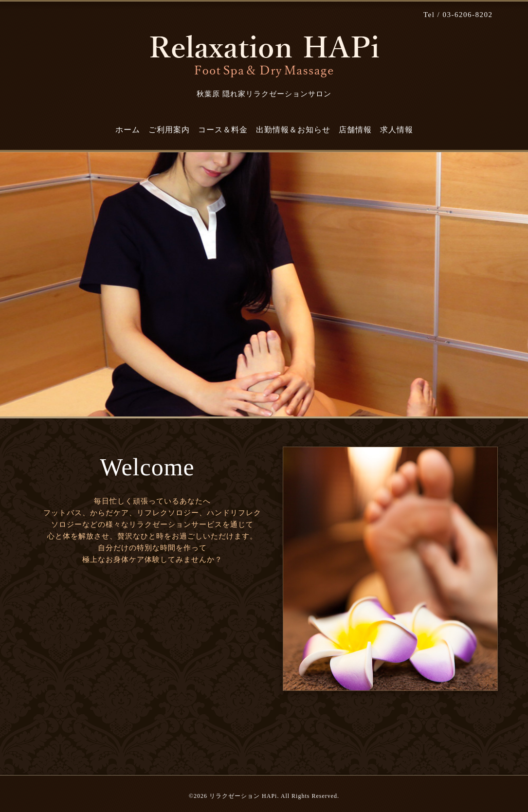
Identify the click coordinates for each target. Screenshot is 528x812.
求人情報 (397, 130)
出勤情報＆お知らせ (293, 130)
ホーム (128, 130)
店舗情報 (355, 130)
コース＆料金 (223, 130)
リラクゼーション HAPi (243, 796)
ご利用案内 (169, 130)
